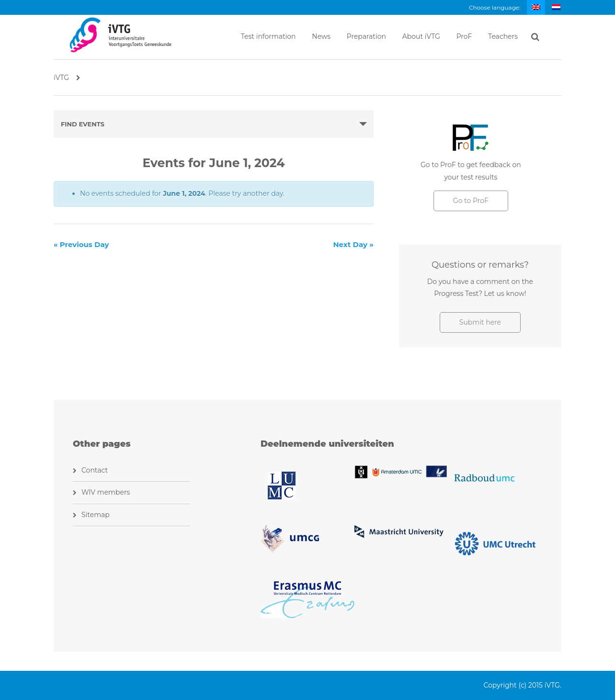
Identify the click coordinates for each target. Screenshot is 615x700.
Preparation (366, 36)
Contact (95, 470)
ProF (464, 36)
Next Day (353, 244)
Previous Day (81, 244)
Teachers (503, 36)
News (321, 36)
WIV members (106, 492)
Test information (268, 36)
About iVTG (421, 36)
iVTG (67, 78)
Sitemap (96, 515)
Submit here (480, 322)
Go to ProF (471, 201)
